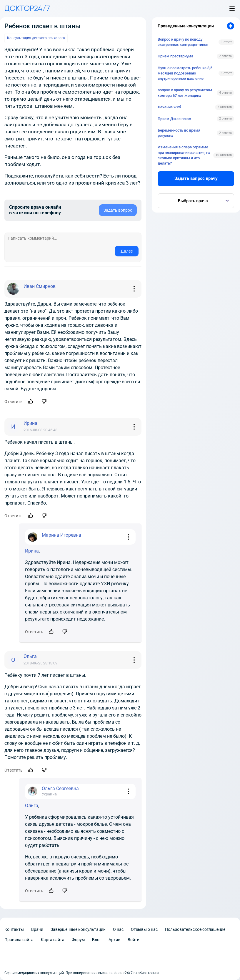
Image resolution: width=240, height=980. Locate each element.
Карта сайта (53, 940)
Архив (114, 940)
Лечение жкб (169, 107)
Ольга (32, 806)
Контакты (14, 929)
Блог (97, 940)
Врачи (37, 929)
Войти (134, 940)
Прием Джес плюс (174, 119)
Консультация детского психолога (36, 38)
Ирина (32, 551)
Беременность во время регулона (179, 133)
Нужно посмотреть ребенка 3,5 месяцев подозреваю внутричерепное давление (185, 73)
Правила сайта (19, 940)
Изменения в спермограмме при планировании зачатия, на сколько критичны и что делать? (184, 155)
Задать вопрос (118, 210)
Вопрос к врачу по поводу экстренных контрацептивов (183, 42)
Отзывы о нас (144, 929)
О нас (118, 929)
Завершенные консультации (78, 929)
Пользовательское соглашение (195, 929)
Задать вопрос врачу (196, 178)
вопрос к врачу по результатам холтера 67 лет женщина (185, 93)
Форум (78, 940)
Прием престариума (175, 56)
